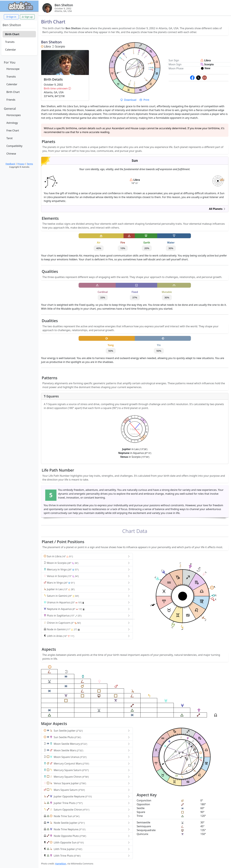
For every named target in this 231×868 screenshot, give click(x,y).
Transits (10, 42)
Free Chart (13, 130)
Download (129, 100)
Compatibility (14, 146)
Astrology (12, 123)
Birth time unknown (65, 88)
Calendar (11, 50)
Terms (30, 164)
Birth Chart (12, 34)
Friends (11, 100)
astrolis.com (218, 182)
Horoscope (13, 69)
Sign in (11, 17)
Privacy (21, 164)
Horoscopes (14, 115)
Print (144, 100)
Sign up (27, 17)
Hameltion (61, 864)
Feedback (10, 164)
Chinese (11, 154)
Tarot (9, 138)
